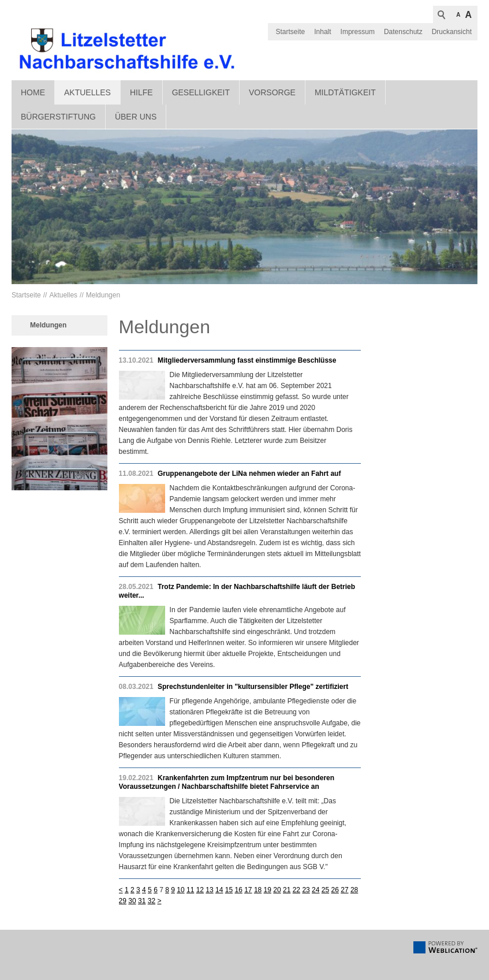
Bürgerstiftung (58, 117)
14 (219, 890)
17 (248, 890)
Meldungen (103, 295)
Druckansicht (452, 32)
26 (335, 890)
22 (296, 890)
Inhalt (322, 32)
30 (132, 901)
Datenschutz (403, 32)
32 (152, 901)
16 (238, 890)
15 (229, 890)
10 (180, 890)
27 (344, 890)
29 (123, 901)
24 (316, 890)
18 (258, 890)
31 (142, 901)
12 (200, 890)
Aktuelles (87, 92)
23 (306, 890)
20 (277, 890)
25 (325, 890)
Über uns (136, 117)
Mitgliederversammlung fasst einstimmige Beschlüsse (247, 360)
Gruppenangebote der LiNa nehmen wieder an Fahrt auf (249, 474)
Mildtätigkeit (345, 92)
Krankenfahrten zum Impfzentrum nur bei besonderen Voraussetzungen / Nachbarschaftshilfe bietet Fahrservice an (227, 782)
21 (287, 890)
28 (354, 890)
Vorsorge (272, 92)
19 (268, 890)
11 (190, 890)
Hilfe (141, 92)
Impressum (358, 32)
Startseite (291, 32)
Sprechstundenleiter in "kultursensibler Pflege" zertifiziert (253, 687)
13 (209, 890)
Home (33, 92)
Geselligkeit (201, 92)
